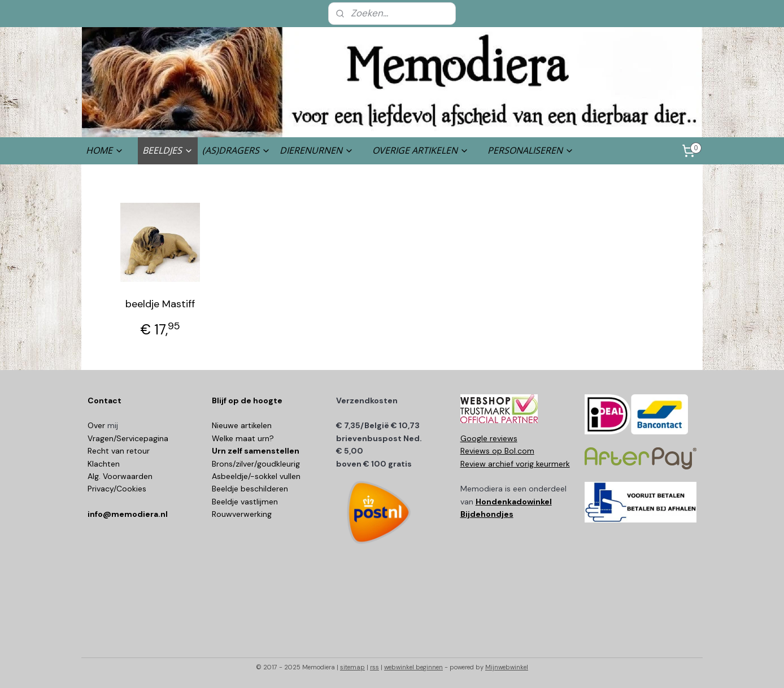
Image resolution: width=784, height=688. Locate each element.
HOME (105, 150)
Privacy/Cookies (117, 489)
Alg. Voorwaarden (120, 476)
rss (374, 667)
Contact (104, 400)
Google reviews (489, 438)
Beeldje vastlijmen (245, 502)
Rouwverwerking (242, 514)
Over (97, 425)
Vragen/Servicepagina (128, 438)
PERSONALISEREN (531, 150)
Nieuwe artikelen (242, 425)
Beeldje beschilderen (250, 489)
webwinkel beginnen (413, 667)
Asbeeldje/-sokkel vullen (256, 476)
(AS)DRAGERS (236, 150)
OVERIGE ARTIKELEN (421, 150)
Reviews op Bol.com (497, 451)
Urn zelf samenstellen (256, 451)
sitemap (352, 667)
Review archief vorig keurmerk (515, 464)
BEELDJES (168, 150)
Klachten (104, 464)
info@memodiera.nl (128, 514)
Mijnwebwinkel (507, 667)
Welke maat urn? (243, 438)
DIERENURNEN (317, 150)
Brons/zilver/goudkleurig (256, 464)
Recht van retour (119, 451)
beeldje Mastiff (160, 304)
